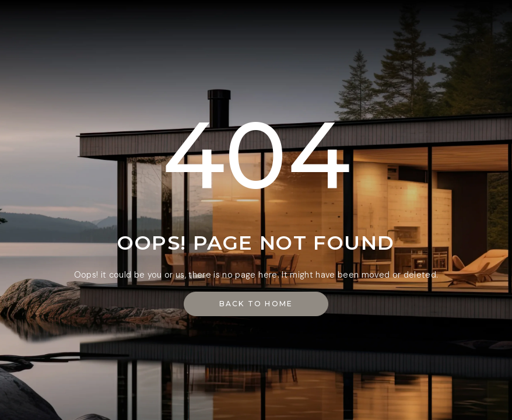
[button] (256, 304)
